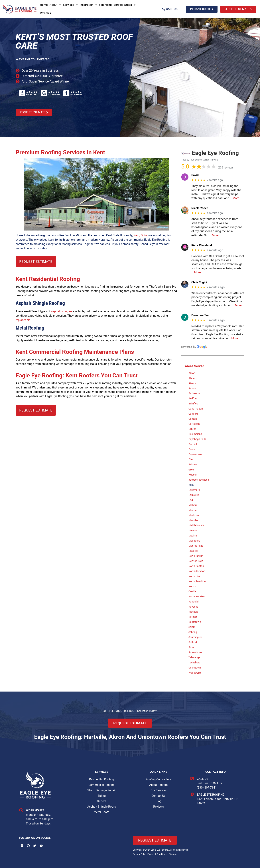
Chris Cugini (199, 282)
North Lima (195, 576)
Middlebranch (196, 525)
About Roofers (158, 785)
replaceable (23, 320)
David (195, 175)
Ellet (191, 459)
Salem (192, 627)
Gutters (102, 801)
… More (234, 198)
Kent (191, 485)
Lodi (191, 500)
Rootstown (195, 622)
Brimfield (193, 404)
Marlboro (194, 515)
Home (44, 5)
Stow (191, 647)
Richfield (193, 612)
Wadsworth (195, 673)
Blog (159, 801)
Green (192, 470)
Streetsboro (195, 652)
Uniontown (195, 668)
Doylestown (195, 454)
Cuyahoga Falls (197, 439)
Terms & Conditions (158, 854)
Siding (102, 796)
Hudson (193, 475)
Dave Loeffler (200, 315)
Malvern (193, 505)
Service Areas (124, 5)
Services (70, 5)
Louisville (194, 495)
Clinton (192, 429)
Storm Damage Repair (101, 790)
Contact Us (158, 796)
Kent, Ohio (140, 235)
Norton (192, 586)
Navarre (193, 551)
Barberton (194, 393)
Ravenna (193, 607)
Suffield (193, 642)
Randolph (194, 602)
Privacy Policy (140, 854)
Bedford (193, 398)
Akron (192, 373)
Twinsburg (194, 663)
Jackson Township (199, 480)
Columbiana (195, 434)
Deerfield (193, 444)
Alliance (193, 378)
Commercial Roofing (101, 785)
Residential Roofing (102, 779)
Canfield (193, 414)
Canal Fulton (196, 409)
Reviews (45, 13)
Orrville (192, 591)
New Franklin (196, 556)
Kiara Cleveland (202, 245)
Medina (193, 536)
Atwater (193, 383)
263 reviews (226, 167)
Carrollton (194, 424)
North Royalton (197, 581)
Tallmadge (194, 657)
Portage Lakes (197, 597)
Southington (195, 637)
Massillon (194, 520)
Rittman (193, 617)
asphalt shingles (62, 311)
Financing (105, 5)
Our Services (159, 790)
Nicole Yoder (200, 208)
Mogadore (194, 541)
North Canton (196, 566)
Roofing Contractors (158, 779)
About (55, 5)
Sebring (193, 632)
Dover (192, 449)
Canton (193, 419)
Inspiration (88, 5)
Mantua (193, 510)
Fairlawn (193, 464)
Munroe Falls (196, 546)
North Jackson (197, 571)
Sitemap (173, 854)
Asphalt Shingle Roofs (102, 807)
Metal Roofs (101, 812)
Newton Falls (196, 561)
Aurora (192, 388)
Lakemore (194, 490)
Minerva (193, 530)
